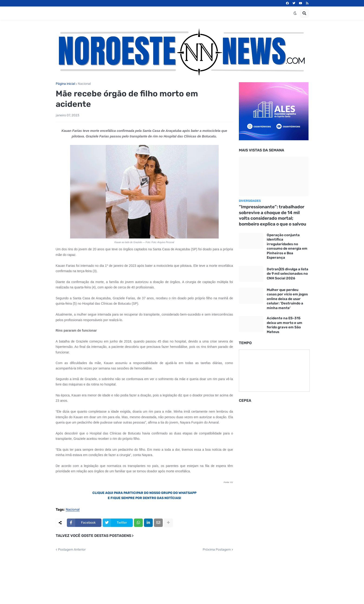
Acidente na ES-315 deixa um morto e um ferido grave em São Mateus (284, 325)
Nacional (84, 84)
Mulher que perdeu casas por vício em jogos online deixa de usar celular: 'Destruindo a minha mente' (287, 299)
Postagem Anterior (72, 550)
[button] (295, 13)
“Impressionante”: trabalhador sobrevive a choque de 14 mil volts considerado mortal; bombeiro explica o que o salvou (273, 215)
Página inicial (65, 84)
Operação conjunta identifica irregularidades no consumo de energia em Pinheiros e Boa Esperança (287, 246)
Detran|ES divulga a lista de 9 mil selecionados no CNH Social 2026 (288, 274)
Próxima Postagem (217, 550)
